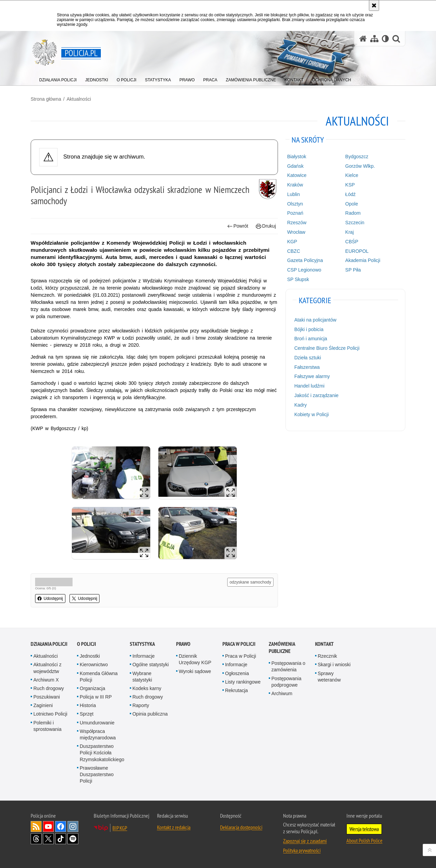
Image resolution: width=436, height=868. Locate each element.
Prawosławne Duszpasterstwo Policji (97, 774)
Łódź (351, 194)
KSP (350, 185)
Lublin (293, 194)
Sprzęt (87, 714)
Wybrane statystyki (142, 677)
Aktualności (79, 99)
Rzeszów (297, 223)
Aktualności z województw (47, 668)
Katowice (297, 175)
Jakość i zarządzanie (316, 395)
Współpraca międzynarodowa (98, 734)
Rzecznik (328, 656)
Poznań (295, 213)
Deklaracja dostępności (241, 827)
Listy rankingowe (243, 682)
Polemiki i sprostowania (48, 726)
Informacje (144, 656)
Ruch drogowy (49, 688)
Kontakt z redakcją (174, 827)
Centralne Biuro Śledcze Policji (327, 348)
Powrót (238, 226)
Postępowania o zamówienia (289, 666)
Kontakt (324, 644)
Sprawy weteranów (329, 677)
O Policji (87, 644)
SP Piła (353, 270)
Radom (353, 213)
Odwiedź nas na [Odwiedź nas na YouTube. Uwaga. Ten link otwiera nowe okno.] (48, 826)
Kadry (301, 405)
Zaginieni (43, 705)
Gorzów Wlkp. (360, 166)
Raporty (141, 705)
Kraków (295, 185)
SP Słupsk (298, 279)
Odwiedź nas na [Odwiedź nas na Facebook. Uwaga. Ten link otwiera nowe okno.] (61, 826)
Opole (352, 204)
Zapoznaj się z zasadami (305, 841)
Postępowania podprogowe (286, 682)
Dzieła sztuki (308, 358)
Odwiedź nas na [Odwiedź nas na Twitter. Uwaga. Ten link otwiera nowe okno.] (48, 839)
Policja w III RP (96, 697)
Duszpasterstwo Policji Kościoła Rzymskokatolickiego (102, 753)
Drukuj (266, 226)
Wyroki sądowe (195, 671)
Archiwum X (46, 680)
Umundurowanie (97, 723)
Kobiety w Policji (312, 414)
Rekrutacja (237, 690)
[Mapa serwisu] (374, 39)
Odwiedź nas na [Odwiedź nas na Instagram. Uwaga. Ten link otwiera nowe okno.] (73, 826)
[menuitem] (58, 78)
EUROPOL (357, 251)
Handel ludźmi (309, 386)
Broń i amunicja (311, 339)
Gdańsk (295, 166)
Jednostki (90, 656)
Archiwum (282, 693)
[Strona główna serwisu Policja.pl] (363, 39)
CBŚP (352, 242)
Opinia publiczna (150, 714)
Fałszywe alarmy (312, 376)
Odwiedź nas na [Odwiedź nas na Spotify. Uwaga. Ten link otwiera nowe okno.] (73, 839)
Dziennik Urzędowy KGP (195, 659)
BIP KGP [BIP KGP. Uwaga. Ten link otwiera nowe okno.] (120, 828)
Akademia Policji (363, 260)
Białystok (297, 157)
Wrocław (296, 232)
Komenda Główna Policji (99, 677)
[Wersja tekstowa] (385, 39)
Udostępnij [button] (50, 599)
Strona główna (46, 99)
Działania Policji (49, 644)
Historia (88, 705)
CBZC (294, 251)
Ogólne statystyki (151, 665)
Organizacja (92, 688)
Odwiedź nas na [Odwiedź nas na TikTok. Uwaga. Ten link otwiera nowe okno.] (61, 839)
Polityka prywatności (302, 850)
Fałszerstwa (307, 367)
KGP (292, 242)
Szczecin (355, 223)
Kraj (350, 232)
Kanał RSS (36, 826)
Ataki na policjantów (315, 320)
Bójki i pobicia (309, 329)
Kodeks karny (147, 688)
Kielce (352, 175)
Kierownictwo (94, 665)
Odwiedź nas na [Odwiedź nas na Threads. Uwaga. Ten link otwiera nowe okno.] (36, 839)
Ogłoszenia (237, 673)
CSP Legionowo (304, 270)
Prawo (183, 644)
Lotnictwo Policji (50, 714)
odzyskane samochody (250, 582)
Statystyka (142, 644)
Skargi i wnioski (334, 665)
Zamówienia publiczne (282, 648)
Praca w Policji (239, 644)
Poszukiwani (47, 697)
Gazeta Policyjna (305, 260)
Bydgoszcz (357, 157)
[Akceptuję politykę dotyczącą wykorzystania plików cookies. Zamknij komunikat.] (374, 5)
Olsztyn (295, 204)
